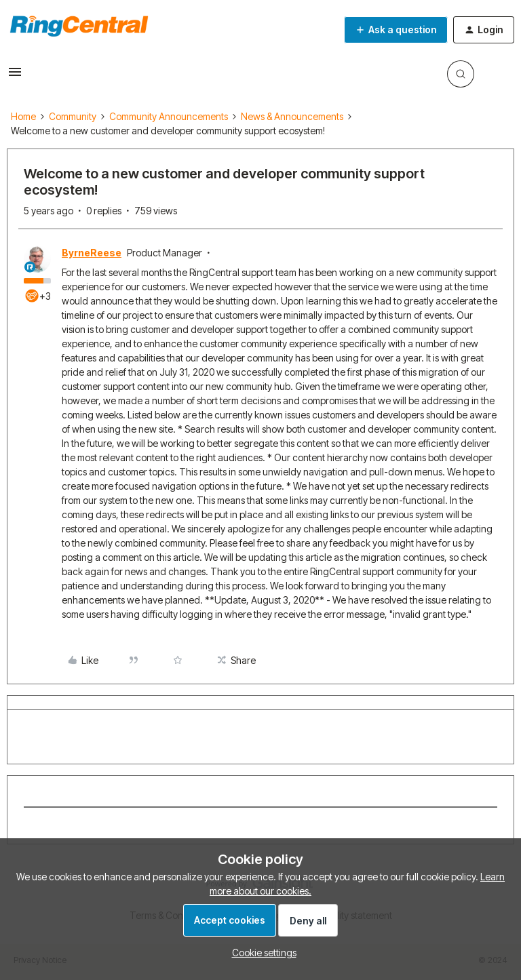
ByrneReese (92, 253)
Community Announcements (169, 116)
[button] (15, 76)
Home (23, 116)
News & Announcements (292, 116)
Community (73, 116)
